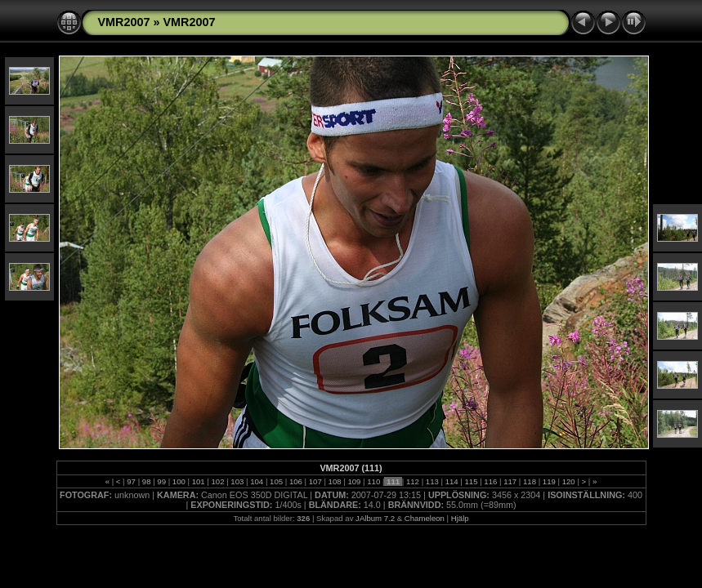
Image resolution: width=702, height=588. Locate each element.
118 (529, 481)
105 (276, 481)
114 (452, 481)
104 (257, 481)
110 (374, 481)
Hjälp (460, 518)
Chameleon (425, 518)
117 (510, 481)
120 (568, 481)
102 (218, 481)
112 (412, 481)
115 (471, 481)
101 (198, 481)
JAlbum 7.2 (375, 518)
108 (335, 481)
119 (549, 481)
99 (162, 481)
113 (432, 481)
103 (237, 481)
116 (491, 481)
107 (315, 481)
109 (354, 481)
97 (132, 481)
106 (295, 481)
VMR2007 (124, 22)
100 (179, 481)
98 (146, 481)
